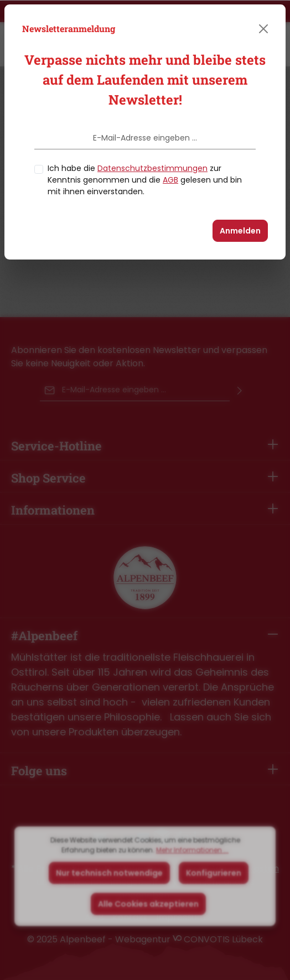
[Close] (263, 29)
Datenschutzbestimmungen (152, 168)
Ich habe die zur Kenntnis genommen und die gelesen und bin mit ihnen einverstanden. (145, 180)
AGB (170, 180)
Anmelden (240, 231)
